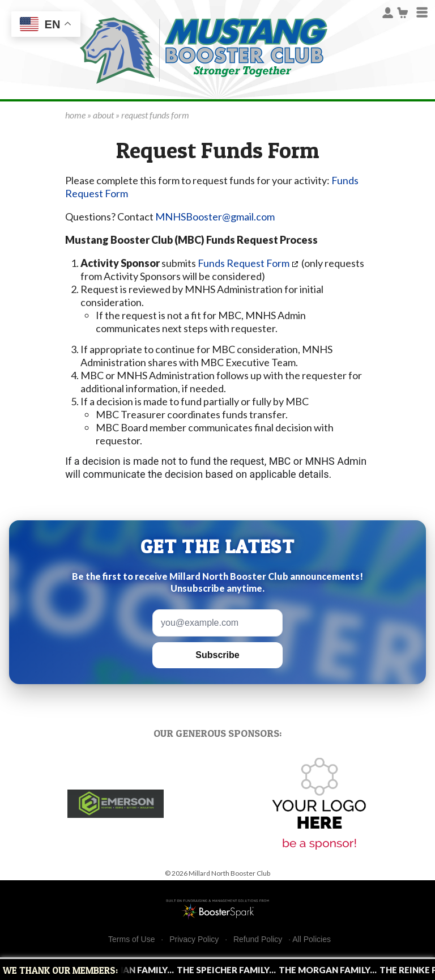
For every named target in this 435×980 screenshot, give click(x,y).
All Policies (312, 939)
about (103, 115)
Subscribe (217, 655)
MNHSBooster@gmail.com (215, 217)
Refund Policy (258, 939)
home (75, 115)
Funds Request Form (243, 263)
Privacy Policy (194, 939)
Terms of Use (131, 939)
